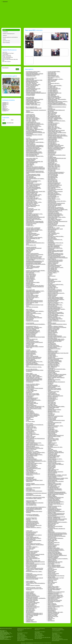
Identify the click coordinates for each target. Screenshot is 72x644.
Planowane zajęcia (52, 398)
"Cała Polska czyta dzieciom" (54, 503)
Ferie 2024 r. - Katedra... (53, 120)
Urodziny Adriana (30, 419)
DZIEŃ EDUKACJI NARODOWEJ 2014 (56, 511)
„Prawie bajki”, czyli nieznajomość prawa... (57, 369)
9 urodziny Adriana (52, 355)
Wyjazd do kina (29, 314)
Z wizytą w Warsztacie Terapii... (33, 434)
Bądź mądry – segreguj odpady (33, 375)
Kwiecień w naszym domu (53, 440)
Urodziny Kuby (51, 468)
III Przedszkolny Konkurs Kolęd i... (33, 72)
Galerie (4, 39)
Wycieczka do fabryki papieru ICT (55, 347)
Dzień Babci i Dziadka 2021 (32, 215)
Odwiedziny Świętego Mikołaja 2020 (55, 215)
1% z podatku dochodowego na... (55, 360)
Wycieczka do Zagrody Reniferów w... (34, 131)
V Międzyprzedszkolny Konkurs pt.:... (56, 138)
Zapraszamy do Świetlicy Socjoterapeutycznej (57, 221)
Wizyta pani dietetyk (52, 323)
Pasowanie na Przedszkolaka (32, 321)
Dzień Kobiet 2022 (52, 179)
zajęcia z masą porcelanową (32, 356)
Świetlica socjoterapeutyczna (9, 34)
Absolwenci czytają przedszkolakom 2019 (35, 261)
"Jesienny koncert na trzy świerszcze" (56, 464)
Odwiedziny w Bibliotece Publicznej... (56, 326)
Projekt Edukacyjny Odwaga (32, 231)
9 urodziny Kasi (29, 225)
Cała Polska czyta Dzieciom (54, 366)
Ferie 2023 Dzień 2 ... (31, 143)
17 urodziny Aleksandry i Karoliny (33, 174)
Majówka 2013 (29, 574)
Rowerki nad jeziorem (52, 225)
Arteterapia (28, 240)
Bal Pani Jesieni (30, 424)
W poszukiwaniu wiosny (53, 399)
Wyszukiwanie (5, 68)
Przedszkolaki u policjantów (32, 600)
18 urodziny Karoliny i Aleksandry (55, 137)
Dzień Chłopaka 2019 (52, 268)
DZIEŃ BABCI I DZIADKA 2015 (54, 485)
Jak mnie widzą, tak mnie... (32, 369)
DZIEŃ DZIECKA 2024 (53, 100)
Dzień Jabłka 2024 (52, 95)
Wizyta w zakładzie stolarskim (54, 566)
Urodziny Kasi (51, 379)
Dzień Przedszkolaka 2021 (53, 197)
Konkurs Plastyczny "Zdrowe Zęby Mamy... (35, 286)
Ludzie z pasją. (51, 541)
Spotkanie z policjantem (53, 333)
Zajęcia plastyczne (30, 412)
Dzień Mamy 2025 (30, 79)
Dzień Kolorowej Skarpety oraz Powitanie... (35, 179)
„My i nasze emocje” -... (31, 274)
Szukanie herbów (51, 577)
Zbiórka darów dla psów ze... (54, 194)
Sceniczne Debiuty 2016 (31, 430)
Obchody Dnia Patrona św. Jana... (33, 84)
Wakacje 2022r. (29, 166)
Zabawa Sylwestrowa (52, 311)
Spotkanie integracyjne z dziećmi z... (34, 527)
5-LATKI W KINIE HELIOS (32, 473)
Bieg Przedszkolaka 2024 (32, 107)
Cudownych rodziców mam (32, 339)
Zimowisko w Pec (51, 608)
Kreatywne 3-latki (51, 424)
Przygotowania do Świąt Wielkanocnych (56, 110)
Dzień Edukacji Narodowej (53, 556)
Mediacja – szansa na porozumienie (55, 396)
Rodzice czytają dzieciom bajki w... (55, 459)
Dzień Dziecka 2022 (30, 170)
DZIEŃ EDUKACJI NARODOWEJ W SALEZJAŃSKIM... (34, 510)
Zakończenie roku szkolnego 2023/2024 (35, 99)
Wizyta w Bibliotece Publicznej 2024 (34, 108)
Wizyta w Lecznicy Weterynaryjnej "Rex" (35, 568)
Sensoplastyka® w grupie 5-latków (33, 263)
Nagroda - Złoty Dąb (52, 539)
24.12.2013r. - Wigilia (31, 548)
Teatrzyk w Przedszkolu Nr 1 (54, 607)
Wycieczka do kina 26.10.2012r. (33, 596)
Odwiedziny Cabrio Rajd (53, 222)
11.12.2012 (50, 584)
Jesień (27, 420)
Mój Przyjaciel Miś (30, 319)
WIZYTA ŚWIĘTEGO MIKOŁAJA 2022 (34, 153)
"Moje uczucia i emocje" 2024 (54, 115)
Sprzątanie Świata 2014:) (31, 518)
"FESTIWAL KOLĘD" (52, 486)
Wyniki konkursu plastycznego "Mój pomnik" (35, 169)
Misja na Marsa (51, 570)
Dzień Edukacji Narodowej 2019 (55, 265)
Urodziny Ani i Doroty (52, 580)
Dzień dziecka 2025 (52, 75)
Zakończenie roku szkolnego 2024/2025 (35, 74)
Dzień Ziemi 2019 (30, 298)
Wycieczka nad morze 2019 (32, 296)
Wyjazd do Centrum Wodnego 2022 (55, 149)
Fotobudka (28, 520)
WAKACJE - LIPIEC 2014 (32, 519)
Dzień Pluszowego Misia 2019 (54, 256)
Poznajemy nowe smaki (53, 292)
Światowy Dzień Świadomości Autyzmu (34, 301)
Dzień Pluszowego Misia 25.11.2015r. (34, 460)
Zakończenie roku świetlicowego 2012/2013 (35, 562)
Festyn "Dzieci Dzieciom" (31, 565)
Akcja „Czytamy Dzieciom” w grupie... (56, 267)
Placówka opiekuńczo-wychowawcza (10, 37)
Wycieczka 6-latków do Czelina (54, 281)
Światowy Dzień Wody (52, 352)
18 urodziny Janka (52, 87)
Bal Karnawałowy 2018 (31, 360)
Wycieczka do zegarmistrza (54, 545)
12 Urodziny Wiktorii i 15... (53, 320)
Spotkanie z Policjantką (53, 614)
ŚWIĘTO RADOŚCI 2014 (53, 523)
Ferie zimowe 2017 (52, 402)
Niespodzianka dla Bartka (53, 301)
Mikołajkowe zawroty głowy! (54, 548)
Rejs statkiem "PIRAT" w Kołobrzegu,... (34, 377)
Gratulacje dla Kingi (52, 153)
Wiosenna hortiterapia (52, 473)
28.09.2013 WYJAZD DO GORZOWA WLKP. (57, 555)
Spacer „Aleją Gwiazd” (31, 276)
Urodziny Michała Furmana (32, 444)
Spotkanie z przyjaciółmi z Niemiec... (56, 79)
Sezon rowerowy (51, 231)
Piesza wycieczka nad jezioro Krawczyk (35, 578)
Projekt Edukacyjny (52, 259)
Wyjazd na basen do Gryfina (54, 266)
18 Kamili (28, 138)
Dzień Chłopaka (51, 425)
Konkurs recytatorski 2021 (32, 189)
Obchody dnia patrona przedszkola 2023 (35, 146)
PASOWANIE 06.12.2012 (53, 594)
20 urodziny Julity (30, 392)
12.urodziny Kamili (52, 393)
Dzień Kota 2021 (30, 212)
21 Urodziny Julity (30, 344)
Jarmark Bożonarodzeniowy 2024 (33, 89)
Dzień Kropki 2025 (52, 73)
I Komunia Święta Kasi (31, 206)
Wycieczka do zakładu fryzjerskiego (34, 540)
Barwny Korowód (51, 289)
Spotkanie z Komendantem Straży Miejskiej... (36, 271)
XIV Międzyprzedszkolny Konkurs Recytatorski (58, 258)
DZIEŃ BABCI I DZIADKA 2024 (54, 118)
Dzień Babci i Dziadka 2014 (54, 543)
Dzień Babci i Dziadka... (53, 405)
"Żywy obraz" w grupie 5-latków (33, 395)
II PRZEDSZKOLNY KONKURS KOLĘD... (57, 121)
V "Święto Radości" (30, 431)
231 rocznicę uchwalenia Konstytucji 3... (56, 172)
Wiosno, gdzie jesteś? (52, 582)
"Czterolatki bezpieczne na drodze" (34, 468)
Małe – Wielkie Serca (52, 367)
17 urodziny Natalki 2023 (31, 130)
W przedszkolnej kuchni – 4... (32, 326)
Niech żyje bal (29, 309)
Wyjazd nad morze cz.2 (53, 294)
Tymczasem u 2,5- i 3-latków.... (33, 451)
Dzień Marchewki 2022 (31, 178)
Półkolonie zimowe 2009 (53, 616)
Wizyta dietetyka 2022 (52, 176)
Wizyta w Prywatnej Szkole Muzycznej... (56, 293)
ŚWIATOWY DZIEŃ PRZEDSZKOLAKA (56, 514)
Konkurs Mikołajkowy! (31, 594)
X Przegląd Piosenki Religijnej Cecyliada (56, 257)
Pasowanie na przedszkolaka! (5, 636)
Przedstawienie (29, 397)
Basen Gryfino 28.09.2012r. (32, 599)
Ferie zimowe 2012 (30, 609)
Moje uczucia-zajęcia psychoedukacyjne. (35, 425)
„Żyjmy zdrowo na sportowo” (54, 395)
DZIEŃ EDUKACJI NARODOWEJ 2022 (35, 162)
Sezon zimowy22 (51, 154)
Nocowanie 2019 (51, 244)
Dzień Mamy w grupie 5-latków (54, 388)
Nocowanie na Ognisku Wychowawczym (56, 382)
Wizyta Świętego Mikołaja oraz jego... (56, 253)
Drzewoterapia (51, 242)
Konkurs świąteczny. (30, 581)
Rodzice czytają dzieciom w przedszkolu (35, 255)
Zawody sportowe (51, 573)
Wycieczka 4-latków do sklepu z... (33, 332)
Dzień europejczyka (30, 534)
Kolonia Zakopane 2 (30, 277)
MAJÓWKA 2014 (51, 525)
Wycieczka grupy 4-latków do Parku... (56, 285)
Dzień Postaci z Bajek (31, 91)
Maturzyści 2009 (30, 616)
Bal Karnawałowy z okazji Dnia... (55, 589)
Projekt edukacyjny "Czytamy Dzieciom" (56, 592)
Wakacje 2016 (51, 428)
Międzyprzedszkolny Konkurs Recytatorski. (35, 554)
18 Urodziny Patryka (30, 200)
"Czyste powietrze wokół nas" (32, 537)
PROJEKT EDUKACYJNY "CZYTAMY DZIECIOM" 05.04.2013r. (56, 578)
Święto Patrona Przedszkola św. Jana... (35, 214)
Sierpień (4, 109)
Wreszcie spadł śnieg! (52, 480)
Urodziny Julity (29, 435)
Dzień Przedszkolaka (31, 601)
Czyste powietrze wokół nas (32, 403)
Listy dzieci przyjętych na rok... (33, 341)
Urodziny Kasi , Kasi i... (53, 126)
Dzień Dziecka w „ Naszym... (32, 203)
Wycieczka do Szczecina (31, 459)
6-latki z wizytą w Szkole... (53, 304)
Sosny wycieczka (30, 280)
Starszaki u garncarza (31, 553)
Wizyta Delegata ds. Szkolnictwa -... (55, 597)
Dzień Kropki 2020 (30, 220)
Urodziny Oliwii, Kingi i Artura (54, 167)
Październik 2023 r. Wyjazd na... (33, 125)
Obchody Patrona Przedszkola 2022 (34, 184)
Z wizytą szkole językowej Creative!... (56, 297)
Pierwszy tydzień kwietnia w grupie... (34, 443)
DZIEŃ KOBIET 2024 (31, 115)
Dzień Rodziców (51, 621)
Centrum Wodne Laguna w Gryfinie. (55, 103)
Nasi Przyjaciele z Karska (53, 439)
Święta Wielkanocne (52, 344)
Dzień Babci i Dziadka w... (32, 363)
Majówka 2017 (29, 393)
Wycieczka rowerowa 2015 (32, 465)
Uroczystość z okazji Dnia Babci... (55, 85)
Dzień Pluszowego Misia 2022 (33, 154)
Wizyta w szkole (30, 355)
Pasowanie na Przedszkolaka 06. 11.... (56, 461)
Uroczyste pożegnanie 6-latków (33, 282)
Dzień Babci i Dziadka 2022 (54, 184)
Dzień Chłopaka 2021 (31, 197)
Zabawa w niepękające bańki (54, 386)
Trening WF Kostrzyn (52, 238)
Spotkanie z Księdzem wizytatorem (55, 191)
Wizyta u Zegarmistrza (31, 87)
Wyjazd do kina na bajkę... (32, 151)
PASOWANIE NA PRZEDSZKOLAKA (34, 262)
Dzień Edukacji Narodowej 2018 (33, 331)
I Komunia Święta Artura (31, 233)
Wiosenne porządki (30, 438)
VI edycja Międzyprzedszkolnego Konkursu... (57, 533)
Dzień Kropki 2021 (52, 198)
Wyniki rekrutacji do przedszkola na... (56, 207)
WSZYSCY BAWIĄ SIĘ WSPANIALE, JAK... (36, 406)
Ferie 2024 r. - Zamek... (31, 121)
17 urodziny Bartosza (31, 88)
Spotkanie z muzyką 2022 (32, 182)
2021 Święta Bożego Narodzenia (33, 187)
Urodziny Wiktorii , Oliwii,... (32, 101)
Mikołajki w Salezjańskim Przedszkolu (56, 494)
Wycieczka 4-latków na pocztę (33, 328)
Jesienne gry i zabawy (52, 417)
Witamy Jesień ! (30, 373)
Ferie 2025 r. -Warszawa (31, 83)
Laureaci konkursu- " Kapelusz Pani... (56, 606)
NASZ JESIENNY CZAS (31, 505)
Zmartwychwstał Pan (52, 234)
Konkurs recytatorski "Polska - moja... (56, 596)
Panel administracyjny (30, 643)
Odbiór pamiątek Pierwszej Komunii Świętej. (36, 337)
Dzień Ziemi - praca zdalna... (32, 235)
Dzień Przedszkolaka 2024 (53, 96)
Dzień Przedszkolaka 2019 (53, 272)
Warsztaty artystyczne (31, 353)
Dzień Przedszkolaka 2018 (32, 333)
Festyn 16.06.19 (51, 282)
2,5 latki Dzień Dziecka (53, 385)
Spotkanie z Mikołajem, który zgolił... (55, 612)
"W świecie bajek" (30, 478)
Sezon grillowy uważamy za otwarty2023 (35, 139)
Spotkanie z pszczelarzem (53, 329)
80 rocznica (50, 274)
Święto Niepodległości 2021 (32, 192)
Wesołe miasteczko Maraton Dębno (55, 298)
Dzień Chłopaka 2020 (52, 218)
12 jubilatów (50, 122)
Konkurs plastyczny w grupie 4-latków (34, 257)
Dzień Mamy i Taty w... (52, 338)
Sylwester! (50, 591)
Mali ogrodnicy (51, 111)
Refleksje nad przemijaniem (32, 597)
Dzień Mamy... (29, 232)
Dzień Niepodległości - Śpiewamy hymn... (35, 156)
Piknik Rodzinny (30, 134)
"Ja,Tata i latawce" (30, 389)
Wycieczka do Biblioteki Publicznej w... (56, 340)
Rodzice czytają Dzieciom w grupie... (34, 409)
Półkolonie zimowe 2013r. (53, 587)
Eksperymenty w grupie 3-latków (55, 362)
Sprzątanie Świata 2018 (31, 334)
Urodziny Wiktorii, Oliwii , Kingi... (55, 131)
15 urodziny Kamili (52, 232)
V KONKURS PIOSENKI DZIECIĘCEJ (34, 575)
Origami (49, 390)
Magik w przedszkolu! (52, 605)
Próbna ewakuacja (52, 466)
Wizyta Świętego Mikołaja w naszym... (56, 315)
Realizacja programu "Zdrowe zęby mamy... (57, 135)
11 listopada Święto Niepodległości (55, 261)
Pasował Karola (29, 265)
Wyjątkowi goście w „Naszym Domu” (55, 250)
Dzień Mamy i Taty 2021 (31, 204)
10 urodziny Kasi (51, 200)
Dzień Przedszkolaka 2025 (32, 73)
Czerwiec (4, 102)
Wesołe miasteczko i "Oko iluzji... (33, 378)
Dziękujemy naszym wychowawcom (34, 219)
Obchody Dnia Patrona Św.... (32, 118)
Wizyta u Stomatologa (52, 112)
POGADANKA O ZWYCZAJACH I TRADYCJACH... (55, 490)
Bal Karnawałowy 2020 (31, 245)
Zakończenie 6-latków (52, 335)
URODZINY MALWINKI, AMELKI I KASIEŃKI (57, 519)
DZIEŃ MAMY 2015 (52, 471)
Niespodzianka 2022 (52, 152)
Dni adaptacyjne (51, 429)
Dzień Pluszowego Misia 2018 (54, 318)
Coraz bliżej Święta (30, 458)
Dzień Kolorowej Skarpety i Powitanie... (56, 209)
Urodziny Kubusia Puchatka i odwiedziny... (35, 311)
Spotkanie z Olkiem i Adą (31, 194)
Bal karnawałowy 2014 (53, 540)
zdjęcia (49, 82)
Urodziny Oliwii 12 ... (52, 286)
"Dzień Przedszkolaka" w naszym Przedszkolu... (58, 559)
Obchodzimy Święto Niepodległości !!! (56, 504)
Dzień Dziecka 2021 (52, 202)
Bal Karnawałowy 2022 (53, 181)
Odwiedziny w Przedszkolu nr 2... (55, 593)
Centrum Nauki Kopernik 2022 (54, 183)
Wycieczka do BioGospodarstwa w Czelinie (57, 337)
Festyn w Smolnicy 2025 (31, 78)
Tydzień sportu (29, 531)
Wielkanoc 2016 (51, 444)
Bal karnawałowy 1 (52, 610)
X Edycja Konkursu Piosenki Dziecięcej (34, 342)
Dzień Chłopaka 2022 (52, 160)
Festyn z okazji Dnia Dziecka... (54, 565)
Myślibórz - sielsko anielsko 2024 (33, 105)
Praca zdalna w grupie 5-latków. (33, 234)
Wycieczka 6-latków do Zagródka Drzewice (57, 133)
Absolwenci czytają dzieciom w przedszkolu (57, 327)
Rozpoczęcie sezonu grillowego (54, 389)
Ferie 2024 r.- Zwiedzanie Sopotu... (55, 119)
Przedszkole (5, 32)
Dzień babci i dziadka (31, 610)
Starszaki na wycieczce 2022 (54, 169)
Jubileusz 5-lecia (30, 457)
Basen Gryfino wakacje (31, 275)
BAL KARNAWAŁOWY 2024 (54, 117)
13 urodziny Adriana (52, 196)
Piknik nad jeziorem (30, 441)
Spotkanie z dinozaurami (4, 639)
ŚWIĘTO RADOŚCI (30, 526)
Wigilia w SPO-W (30, 593)
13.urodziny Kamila (52, 419)
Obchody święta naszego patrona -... (34, 544)
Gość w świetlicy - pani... (31, 582)
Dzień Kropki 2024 (30, 97)
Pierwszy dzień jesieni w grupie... (33, 272)
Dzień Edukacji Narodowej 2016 (55, 423)
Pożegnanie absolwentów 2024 (33, 100)
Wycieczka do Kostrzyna (31, 608)
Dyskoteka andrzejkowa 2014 (54, 501)
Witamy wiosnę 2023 (31, 141)
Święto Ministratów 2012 (31, 606)
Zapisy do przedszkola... (4, 632)
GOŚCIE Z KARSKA (52, 477)
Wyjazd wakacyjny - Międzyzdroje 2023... (35, 129)
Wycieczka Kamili (51, 381)
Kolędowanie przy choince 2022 (33, 150)
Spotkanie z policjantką (31, 466)
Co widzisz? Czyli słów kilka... (54, 364)
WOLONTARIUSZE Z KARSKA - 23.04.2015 (57, 475)
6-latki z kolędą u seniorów (32, 186)
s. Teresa (50, 275)
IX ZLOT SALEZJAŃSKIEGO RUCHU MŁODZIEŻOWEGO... (56, 515)
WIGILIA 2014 (29, 489)
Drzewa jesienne (51, 370)
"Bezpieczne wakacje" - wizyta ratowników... (57, 99)
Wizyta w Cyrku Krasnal (31, 449)
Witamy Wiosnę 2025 (52, 80)
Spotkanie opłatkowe (52, 496)
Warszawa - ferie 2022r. (53, 182)
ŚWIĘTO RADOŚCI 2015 (53, 470)
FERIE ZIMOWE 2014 (31, 539)
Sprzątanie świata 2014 (31, 533)
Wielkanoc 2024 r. (30, 112)
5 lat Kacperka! (29, 541)
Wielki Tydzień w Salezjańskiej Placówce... (35, 445)
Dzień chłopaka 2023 (52, 125)
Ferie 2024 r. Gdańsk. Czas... (32, 120)
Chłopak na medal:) (52, 512)
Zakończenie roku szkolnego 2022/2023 (56, 130)
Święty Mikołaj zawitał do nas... (33, 317)
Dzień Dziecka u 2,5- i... (31, 433)
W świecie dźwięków (31, 359)
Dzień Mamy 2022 (52, 170)
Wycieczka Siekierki (30, 605)
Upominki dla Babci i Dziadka (54, 456)
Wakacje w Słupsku (52, 560)
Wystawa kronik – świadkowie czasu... (34, 327)
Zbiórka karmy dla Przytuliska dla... (34, 292)
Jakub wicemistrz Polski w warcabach (34, 318)
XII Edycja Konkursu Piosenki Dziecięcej (56, 203)
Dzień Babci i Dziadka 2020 (54, 246)
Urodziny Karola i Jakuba (31, 428)
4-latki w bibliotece (30, 472)
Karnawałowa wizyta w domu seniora (56, 145)
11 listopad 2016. (51, 414)
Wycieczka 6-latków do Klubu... (54, 308)
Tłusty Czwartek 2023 (31, 144)
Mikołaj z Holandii (51, 495)
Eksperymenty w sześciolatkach (33, 415)
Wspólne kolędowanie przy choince (55, 251)
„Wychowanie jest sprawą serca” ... (55, 245)
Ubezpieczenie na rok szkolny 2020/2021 (35, 222)
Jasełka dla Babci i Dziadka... (32, 364)
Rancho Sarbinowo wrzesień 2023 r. (34, 126)
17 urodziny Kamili (52, 171)
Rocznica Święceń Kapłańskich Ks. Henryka (36, 564)
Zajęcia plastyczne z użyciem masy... (34, 408)
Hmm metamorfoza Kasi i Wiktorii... (34, 103)
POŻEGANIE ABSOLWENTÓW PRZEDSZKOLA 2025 (33, 75)
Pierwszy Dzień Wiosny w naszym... (34, 538)
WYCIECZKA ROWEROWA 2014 (55, 535)
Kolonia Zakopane (52, 276)
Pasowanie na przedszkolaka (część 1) (34, 613)
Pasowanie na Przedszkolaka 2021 (34, 188)
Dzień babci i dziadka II (53, 609)
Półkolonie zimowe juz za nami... (55, 483)
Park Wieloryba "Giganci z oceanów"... (56, 375)
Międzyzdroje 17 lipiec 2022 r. (54, 166)
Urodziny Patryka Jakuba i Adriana (55, 319)
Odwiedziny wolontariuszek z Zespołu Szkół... (36, 191)
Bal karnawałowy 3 (30, 612)
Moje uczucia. (29, 213)
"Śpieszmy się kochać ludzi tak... (55, 506)
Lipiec (4, 107)
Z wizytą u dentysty (52, 296)
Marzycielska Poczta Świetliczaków (34, 495)
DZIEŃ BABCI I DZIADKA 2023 (54, 146)
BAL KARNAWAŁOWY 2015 (54, 487)
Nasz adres (2, 635)
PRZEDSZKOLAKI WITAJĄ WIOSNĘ (56, 479)
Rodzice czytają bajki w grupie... (55, 463)
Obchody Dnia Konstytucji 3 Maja (33, 175)
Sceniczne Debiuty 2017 (31, 399)
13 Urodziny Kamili (52, 343)
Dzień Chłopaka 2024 (52, 94)
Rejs (49, 277)
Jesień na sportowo (52, 264)
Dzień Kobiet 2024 (52, 114)
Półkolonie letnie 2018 (31, 336)
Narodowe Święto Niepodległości (55, 553)
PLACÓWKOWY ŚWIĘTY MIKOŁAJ (34, 499)
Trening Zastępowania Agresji (32, 293)
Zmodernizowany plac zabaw (32, 198)
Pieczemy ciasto (30, 294)
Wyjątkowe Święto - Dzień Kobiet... (55, 305)
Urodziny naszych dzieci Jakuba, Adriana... (57, 217)
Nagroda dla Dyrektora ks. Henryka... (34, 367)
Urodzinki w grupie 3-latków (54, 328)
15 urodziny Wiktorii (30, 190)
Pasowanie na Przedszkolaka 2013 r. (56, 549)
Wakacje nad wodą (30, 563)
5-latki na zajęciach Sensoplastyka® (34, 248)
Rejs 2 (49, 278)
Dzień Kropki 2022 (30, 164)
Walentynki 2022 (30, 183)
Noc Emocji (29, 410)
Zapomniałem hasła (10, 123)
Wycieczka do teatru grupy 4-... (33, 297)
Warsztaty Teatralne (52, 460)
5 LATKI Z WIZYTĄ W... (53, 508)
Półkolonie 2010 (51, 619)
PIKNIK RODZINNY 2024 (32, 104)
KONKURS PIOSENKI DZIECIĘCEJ (55, 472)
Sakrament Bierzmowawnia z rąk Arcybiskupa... (58, 136)
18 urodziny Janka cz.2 (53, 88)
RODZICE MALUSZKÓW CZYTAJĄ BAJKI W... (36, 507)
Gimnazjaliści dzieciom (31, 577)
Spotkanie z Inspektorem (31, 622)
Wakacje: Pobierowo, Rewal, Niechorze (56, 378)
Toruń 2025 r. (51, 78)
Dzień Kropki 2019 (30, 273)
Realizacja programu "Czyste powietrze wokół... (58, 210)
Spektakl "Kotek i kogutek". (32, 552)
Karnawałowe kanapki (52, 455)
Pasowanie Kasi (30, 320)
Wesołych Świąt (30, 411)
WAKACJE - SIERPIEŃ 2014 (54, 518)
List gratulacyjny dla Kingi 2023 (33, 148)
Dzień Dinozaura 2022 (52, 180)
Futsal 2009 (50, 617)
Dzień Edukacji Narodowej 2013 (33, 559)
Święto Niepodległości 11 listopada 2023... (35, 124)
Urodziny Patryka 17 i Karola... (54, 220)
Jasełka (49, 84)
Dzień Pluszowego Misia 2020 (33, 216)
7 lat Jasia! (28, 546)
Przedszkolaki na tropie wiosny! (33, 607)
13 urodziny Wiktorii (30, 260)
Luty (3, 108)
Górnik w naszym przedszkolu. (33, 551)
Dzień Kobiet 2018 (52, 354)
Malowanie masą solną (31, 402)
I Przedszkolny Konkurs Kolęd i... (55, 150)
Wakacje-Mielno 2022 (52, 164)
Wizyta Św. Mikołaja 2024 (32, 90)
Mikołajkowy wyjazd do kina (54, 412)
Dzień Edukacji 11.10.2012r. (54, 598)
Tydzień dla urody (51, 433)
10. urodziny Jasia (52, 404)
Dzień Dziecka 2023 (52, 129)
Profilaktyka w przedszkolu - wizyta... (56, 426)
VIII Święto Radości (52, 287)
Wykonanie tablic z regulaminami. (33, 228)
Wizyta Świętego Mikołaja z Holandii (34, 152)
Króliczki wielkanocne (52, 394)
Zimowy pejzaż (51, 409)
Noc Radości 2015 (52, 458)
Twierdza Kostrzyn (30, 396)
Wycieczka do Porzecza (31, 224)
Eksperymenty (51, 401)
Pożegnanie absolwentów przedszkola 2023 (35, 133)
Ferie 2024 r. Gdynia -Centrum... (33, 119)
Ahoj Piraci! (50, 384)
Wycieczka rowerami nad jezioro (55, 341)
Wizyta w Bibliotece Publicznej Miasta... (35, 455)
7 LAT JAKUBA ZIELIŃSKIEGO (33, 516)
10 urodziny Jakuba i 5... (53, 356)
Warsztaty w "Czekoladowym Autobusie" (56, 148)
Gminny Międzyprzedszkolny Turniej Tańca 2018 (58, 353)
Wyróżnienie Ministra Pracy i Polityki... (34, 571)
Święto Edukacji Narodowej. (54, 371)
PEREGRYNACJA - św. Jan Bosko (55, 562)
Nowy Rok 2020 (30, 250)
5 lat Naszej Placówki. (52, 348)
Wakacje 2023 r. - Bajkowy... (32, 128)
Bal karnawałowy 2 (30, 611)
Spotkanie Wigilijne (30, 592)
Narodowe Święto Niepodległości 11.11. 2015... (36, 461)
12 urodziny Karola (30, 98)
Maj (3, 106)
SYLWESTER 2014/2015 (53, 488)
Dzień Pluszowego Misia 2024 (54, 89)
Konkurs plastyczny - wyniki (32, 303)
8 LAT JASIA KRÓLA (31, 490)
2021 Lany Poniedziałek (53, 175)
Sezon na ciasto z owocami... (54, 77)
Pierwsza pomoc (51, 368)
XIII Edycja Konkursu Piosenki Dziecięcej (35, 171)
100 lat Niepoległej (30, 323)
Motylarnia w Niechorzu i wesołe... (55, 377)
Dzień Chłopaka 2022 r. (53, 162)
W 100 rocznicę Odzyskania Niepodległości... (36, 324)
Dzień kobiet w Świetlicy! (31, 479)
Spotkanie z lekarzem (52, 450)
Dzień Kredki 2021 (52, 188)
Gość (27, 207)
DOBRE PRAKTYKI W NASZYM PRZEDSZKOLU (33, 474)
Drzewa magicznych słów (32, 374)
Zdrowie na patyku (52, 465)
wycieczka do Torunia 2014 (32, 521)
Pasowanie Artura (51, 357)
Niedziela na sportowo (52, 295)
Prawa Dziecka (51, 415)
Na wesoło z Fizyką (30, 442)
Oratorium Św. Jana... (4, 634)
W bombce (28, 252)
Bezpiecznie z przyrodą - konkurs (55, 451)
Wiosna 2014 (51, 531)
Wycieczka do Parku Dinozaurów (55, 336)
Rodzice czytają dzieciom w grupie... (34, 258)
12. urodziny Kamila (30, 462)
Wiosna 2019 (29, 304)
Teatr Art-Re (50, 602)
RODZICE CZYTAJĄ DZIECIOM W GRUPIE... (36, 264)
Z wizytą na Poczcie (30, 114)
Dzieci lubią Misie (30, 549)
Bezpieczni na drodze (31, 335)
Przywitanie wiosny (30, 620)
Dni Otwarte (50, 446)
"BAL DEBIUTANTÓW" (31, 471)
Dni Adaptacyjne (30, 382)
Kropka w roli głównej (52, 373)
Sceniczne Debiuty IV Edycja (32, 295)
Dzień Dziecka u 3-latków (53, 431)
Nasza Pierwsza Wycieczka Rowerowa (56, 576)
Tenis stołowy (29, 617)
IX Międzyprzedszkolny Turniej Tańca (56, 173)
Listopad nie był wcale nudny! (54, 552)
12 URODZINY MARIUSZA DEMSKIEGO (57, 492)
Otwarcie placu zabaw (52, 615)
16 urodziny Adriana (30, 95)
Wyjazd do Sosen (51, 334)
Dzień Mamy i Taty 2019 (53, 288)
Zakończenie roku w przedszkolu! (55, 600)
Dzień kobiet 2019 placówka (32, 307)
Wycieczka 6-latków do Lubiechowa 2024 (57, 104)
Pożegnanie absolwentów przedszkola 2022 (35, 168)
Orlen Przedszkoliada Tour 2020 (33, 238)
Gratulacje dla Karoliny (31, 159)
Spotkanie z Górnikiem (53, 317)
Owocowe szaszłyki (30, 387)
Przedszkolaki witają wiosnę (32, 398)
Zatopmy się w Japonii (52, 454)
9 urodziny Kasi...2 (30, 226)
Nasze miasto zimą (52, 403)
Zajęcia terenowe (51, 474)
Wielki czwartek (29, 299)
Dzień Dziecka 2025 (52, 74)
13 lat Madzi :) (29, 543)
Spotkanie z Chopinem (31, 427)
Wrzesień (4, 103)
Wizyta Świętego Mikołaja (53, 363)
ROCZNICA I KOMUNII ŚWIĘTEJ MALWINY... (58, 522)
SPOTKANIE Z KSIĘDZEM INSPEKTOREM (36, 497)
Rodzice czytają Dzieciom (32, 352)
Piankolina (28, 418)
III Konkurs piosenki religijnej (32, 85)
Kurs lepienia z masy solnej (32, 532)
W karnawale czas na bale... (54, 213)
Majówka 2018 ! (51, 342)
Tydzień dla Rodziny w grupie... (54, 436)
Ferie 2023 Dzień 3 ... (52, 142)
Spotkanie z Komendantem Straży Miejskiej (57, 374)
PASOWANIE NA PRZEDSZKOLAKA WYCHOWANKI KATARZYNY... (56, 498)
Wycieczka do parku (52, 462)
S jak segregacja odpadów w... (33, 414)
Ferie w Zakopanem (30, 310)
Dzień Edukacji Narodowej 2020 (33, 218)
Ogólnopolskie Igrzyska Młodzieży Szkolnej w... (58, 101)
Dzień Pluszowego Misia (53, 365)
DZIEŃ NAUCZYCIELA (53, 599)
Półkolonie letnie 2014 (52, 521)
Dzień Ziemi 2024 (51, 109)
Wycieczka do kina (52, 411)
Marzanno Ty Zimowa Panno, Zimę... (56, 303)
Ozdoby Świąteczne (30, 413)
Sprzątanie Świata (52, 467)
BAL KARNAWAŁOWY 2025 (32, 82)
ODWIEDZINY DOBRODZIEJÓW (33, 488)
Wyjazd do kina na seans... (53, 186)
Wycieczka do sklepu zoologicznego (34, 357)
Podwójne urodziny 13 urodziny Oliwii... (34, 230)
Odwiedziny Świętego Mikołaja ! (54, 410)
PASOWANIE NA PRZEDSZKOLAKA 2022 (57, 158)
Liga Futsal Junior (6, 41)
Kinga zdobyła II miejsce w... (54, 123)
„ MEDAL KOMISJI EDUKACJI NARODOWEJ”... (33, 268)
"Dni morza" (50, 283)
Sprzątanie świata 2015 (31, 464)
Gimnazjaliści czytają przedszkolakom (34, 491)
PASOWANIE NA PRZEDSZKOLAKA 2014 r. (57, 493)
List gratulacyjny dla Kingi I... (54, 83)
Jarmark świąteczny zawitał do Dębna (56, 313)
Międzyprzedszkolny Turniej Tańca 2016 (35, 448)
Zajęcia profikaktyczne (52, 432)
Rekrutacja (28, 180)
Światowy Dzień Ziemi (31, 436)
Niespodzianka (51, 151)
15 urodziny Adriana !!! (52, 124)
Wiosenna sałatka (52, 400)
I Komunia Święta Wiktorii (32, 390)
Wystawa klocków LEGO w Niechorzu (34, 379)
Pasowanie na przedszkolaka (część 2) (34, 614)
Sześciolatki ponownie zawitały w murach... (35, 291)
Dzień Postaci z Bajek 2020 (54, 216)
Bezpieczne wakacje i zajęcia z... (33, 384)
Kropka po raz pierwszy (53, 427)
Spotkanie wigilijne (52, 547)
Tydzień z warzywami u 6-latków (33, 266)
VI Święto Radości (30, 386)
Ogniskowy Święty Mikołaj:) (54, 500)
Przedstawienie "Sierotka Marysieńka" (56, 452)
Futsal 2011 (29, 619)
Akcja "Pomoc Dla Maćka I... (32, 557)
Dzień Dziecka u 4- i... (31, 432)
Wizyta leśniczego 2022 (53, 174)
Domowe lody (51, 383)
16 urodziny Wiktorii (52, 157)
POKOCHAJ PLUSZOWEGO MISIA (55, 416)
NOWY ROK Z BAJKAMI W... (54, 247)
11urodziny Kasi (51, 163)
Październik (5, 110)
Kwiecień (4, 104)
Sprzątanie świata (52, 372)
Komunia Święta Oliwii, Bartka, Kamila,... (56, 339)
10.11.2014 (50, 505)
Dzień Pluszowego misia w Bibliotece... (56, 502)
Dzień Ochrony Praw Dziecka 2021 (55, 189)
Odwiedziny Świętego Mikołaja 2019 (55, 255)
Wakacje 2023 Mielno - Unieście (55, 128)
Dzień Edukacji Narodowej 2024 (55, 93)
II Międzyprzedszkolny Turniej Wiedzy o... (35, 145)
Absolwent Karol (30, 283)
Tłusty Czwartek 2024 (31, 117)
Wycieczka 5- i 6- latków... (53, 351)
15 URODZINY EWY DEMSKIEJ (55, 489)
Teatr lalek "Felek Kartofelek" (54, 590)
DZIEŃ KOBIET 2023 (52, 140)
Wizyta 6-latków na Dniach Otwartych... (34, 237)
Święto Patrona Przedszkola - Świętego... (57, 309)
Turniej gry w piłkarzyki (31, 351)
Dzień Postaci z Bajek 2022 (32, 158)
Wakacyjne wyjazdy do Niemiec (54, 97)
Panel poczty (23, 643)
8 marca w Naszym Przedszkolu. (33, 585)
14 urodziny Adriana (30, 160)
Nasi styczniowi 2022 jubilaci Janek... (34, 149)
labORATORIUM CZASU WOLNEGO (56, 481)
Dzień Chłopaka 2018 (52, 331)
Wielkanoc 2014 (51, 532)
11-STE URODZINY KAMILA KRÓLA (34, 508)
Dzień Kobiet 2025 (52, 81)
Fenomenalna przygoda (53, 224)
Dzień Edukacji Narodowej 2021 (33, 196)
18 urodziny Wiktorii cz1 (53, 91)
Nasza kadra (2, 631)
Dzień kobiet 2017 (30, 401)
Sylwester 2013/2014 (52, 546)
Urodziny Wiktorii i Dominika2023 (33, 123)
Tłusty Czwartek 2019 (52, 306)
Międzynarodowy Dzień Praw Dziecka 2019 (35, 259)
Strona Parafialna (6, 43)
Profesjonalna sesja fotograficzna (55, 291)
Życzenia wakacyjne (30, 285)
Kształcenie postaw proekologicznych (56, 435)
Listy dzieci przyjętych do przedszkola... (56, 299)
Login (4, 120)
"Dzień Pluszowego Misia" (53, 551)
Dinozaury (50, 620)
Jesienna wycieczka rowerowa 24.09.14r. (56, 517)
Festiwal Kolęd (51, 544)
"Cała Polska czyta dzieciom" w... (33, 454)
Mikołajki (28, 550)
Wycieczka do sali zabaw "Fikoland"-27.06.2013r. (31, 567)
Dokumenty (5, 2)
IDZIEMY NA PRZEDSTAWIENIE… (34, 400)
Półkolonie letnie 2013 (52, 561)
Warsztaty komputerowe (31, 247)
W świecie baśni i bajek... (53, 212)
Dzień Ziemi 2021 (30, 209)
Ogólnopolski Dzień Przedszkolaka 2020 (35, 221)
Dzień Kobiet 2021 (30, 211)
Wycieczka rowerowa (52, 569)
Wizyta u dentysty (30, 340)
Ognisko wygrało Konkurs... (5, 633)
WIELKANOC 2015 (30, 477)
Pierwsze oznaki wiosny (53, 397)
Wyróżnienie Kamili (30, 241)
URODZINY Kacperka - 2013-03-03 (34, 587)
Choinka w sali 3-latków (53, 314)
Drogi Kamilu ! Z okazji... (53, 192)
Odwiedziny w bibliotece (53, 557)
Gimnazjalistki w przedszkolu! (54, 601)
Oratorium (5, 35)
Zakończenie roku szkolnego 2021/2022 (35, 167)
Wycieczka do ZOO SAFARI (32, 579)
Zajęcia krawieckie (52, 387)
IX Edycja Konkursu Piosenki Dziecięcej (35, 388)
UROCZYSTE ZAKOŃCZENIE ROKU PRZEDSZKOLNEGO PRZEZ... (34, 380)
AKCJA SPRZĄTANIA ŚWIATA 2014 (34, 525)
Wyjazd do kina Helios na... (54, 141)
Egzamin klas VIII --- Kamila (54, 228)
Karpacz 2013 (29, 560)
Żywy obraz (50, 413)
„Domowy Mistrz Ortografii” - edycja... (34, 195)
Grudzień (4, 111)
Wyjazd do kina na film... (53, 302)
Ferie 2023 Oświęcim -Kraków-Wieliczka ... (35, 142)
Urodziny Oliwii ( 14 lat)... (31, 201)
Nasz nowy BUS (51, 583)
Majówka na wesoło (30, 343)
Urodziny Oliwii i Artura (53, 430)
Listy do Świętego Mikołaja (32, 416)
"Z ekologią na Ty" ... (31, 440)
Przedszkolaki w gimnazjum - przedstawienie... (36, 598)
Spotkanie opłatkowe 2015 (53, 457)
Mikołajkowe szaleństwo (31, 595)
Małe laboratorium (30, 417)
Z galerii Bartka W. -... (31, 165)
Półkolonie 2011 (30, 621)
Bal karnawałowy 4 (52, 611)
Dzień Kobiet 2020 (52, 237)
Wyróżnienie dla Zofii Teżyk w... (33, 447)
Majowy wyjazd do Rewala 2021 (33, 205)
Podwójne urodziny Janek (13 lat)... (55, 248)
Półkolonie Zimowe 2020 (31, 242)
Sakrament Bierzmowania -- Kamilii (55, 229)
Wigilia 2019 (29, 251)
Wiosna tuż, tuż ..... (30, 450)
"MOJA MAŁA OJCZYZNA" (53, 392)
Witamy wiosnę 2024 (52, 113)
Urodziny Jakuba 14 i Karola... (54, 199)
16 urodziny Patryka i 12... (53, 271)
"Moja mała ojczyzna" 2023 (32, 140)
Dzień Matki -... (3, 638)
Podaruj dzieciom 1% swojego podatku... (56, 406)
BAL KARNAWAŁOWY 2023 (54, 144)
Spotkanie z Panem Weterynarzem (55, 595)
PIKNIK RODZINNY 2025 (53, 76)
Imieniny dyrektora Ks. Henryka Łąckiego (35, 545)
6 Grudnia (28, 350)
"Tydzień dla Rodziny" (52, 434)
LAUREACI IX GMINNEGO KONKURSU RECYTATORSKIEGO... (35, 503)
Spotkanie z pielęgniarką (53, 263)
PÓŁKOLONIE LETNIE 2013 (54, 563)
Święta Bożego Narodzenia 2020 (55, 214)
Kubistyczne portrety (30, 315)
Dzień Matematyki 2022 (53, 178)
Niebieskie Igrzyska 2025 (31, 81)
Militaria (28, 338)
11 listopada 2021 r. (52, 190)
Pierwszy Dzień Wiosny (31, 354)
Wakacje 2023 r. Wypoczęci (32, 127)
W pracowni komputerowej (53, 359)
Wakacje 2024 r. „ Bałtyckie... (54, 98)
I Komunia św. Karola (52, 134)
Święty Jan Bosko (30, 404)
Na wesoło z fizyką (52, 441)
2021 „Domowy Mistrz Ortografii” (33, 185)
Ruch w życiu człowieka (31, 329)
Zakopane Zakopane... (31, 279)
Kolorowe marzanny (52, 575)
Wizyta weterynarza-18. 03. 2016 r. (55, 447)
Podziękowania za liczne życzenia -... (56, 312)
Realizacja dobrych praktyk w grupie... (34, 463)
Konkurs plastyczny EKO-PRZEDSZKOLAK (35, 439)
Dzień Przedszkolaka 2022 (32, 163)
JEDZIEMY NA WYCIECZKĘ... (54, 380)
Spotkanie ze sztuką (52, 571)
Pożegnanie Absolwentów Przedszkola (56, 520)
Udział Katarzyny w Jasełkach (54, 349)
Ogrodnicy (50, 442)
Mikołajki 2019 (51, 252)
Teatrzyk (50, 448)
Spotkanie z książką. (31, 483)
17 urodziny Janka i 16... (31, 122)
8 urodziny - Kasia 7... (52, 273)
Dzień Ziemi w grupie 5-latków (33, 394)
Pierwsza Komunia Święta (53, 574)
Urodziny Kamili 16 (52, 206)
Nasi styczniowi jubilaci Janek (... (55, 205)
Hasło (12, 120)
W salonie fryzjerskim (31, 249)
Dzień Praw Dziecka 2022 (32, 155)
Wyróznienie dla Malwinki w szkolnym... (56, 550)
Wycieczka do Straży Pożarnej (33, 523)
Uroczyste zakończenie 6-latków (33, 229)
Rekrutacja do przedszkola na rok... (34, 181)
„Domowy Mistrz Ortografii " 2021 (33, 210)
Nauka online (51, 235)
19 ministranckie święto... (5, 637)
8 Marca (49, 350)
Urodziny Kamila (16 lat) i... (53, 262)
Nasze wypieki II (30, 236)
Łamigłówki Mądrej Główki (53, 408)
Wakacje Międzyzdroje (53, 279)
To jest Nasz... (3, 632)
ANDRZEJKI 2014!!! (30, 502)
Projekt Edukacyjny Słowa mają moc (55, 243)
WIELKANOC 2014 (52, 524)
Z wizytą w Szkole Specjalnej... (33, 253)
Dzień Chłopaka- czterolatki (32, 615)
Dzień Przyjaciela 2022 (53, 168)
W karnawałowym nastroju (32, 456)
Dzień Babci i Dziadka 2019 (54, 310)
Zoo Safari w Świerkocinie (32, 604)
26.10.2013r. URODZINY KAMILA (55, 554)
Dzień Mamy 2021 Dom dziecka (55, 204)
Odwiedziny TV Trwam (31, 312)
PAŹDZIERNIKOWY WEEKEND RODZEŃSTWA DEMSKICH (55, 510)
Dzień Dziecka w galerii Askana (33, 602)
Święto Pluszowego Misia (32, 501)
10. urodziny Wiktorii (30, 421)
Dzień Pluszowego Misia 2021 (54, 187)
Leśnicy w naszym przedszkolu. (33, 555)
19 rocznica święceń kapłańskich (55, 290)
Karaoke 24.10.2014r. (52, 507)
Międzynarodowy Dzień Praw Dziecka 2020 (35, 217)
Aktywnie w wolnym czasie (32, 345)
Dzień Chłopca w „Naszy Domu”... (55, 219)
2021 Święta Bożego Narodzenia (55, 185)
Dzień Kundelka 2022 (52, 159)
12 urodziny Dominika (52, 90)
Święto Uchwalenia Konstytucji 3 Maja (34, 80)
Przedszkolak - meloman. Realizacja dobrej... (36, 452)
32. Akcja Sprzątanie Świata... (54, 72)
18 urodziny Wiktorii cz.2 (53, 92)
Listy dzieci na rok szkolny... (54, 345)
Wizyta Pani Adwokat (52, 139)
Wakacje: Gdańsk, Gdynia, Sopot (33, 561)
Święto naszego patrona (31, 405)
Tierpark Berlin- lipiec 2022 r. (54, 165)
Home (4, 30)
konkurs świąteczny (52, 604)
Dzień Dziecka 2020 (52, 230)
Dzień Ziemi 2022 (30, 176)
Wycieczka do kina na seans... (33, 256)
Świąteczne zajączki (30, 446)
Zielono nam (50, 438)
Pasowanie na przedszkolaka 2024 (34, 92)
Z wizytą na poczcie (52, 418)
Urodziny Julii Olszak (52, 443)
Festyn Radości (51, 564)
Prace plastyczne (30, 281)
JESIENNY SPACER (31, 556)
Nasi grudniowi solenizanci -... (32, 547)
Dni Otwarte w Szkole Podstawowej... (56, 538)
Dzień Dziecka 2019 (30, 290)
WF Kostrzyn (50, 241)
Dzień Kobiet (50, 449)
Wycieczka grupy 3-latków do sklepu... (56, 236)
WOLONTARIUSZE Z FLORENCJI (55, 476)
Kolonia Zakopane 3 (30, 278)
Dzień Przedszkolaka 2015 (32, 467)
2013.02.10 (50, 585)
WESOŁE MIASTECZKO (31, 524)
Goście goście (51, 280)
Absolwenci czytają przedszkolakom (55, 358)
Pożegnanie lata (30, 426)
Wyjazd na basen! (52, 482)
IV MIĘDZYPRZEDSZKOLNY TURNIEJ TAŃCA (58, 478)
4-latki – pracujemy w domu (54, 233)
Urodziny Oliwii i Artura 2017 (32, 385)
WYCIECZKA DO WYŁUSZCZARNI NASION (57, 534)
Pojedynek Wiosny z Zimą (32, 576)
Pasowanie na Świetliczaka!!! (32, 515)
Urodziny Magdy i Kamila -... (54, 586)
